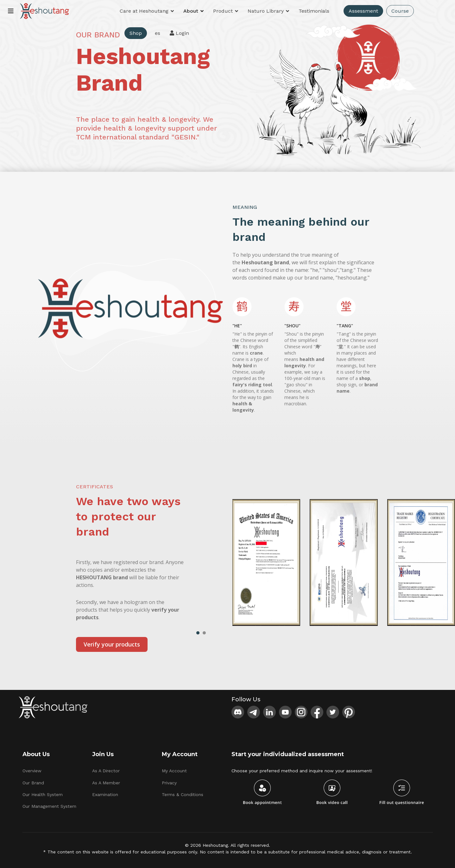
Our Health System (43, 794)
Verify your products (112, 644)
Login (179, 33)
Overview (32, 771)
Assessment (363, 11)
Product (223, 11)
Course (400, 11)
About (191, 11)
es (158, 33)
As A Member (106, 783)
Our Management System (49, 806)
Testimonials (314, 11)
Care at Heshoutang (144, 11)
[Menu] (11, 11)
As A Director (106, 771)
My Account (174, 771)
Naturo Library (266, 11)
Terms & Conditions (183, 794)
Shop (136, 33)
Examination (105, 794)
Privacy (169, 783)
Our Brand (33, 783)
